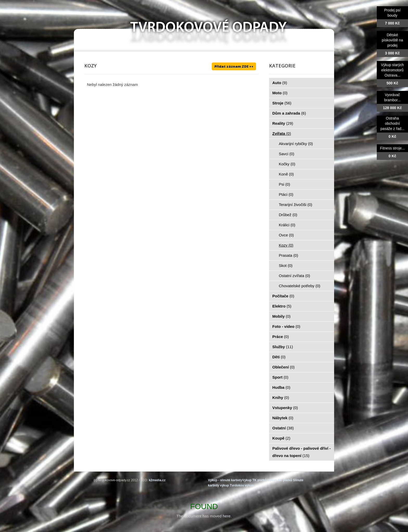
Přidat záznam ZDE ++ (234, 66)
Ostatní (283, 428)
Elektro (282, 306)
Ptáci (286, 194)
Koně (286, 174)
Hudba (281, 387)
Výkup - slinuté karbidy (225, 480)
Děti (279, 357)
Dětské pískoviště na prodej (392, 40)
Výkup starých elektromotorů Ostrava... (392, 70)
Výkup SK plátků (280, 480)
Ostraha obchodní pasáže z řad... (392, 123)
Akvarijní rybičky (296, 144)
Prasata (289, 255)
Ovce (286, 235)
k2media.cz (157, 480)
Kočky (287, 164)
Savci (287, 154)
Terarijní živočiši (296, 205)
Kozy (286, 245)
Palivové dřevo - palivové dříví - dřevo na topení (302, 452)
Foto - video (286, 326)
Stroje (282, 103)
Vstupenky (285, 408)
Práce (281, 337)
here (227, 516)
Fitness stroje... (393, 148)
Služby (283, 347)
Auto (280, 83)
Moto (280, 93)
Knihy (281, 398)
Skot (286, 265)
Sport (280, 377)
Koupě (281, 438)
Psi (285, 184)
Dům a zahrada (289, 113)
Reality (283, 123)
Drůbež (288, 215)
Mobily (282, 316)
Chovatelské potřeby (300, 286)
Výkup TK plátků (254, 480)
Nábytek (283, 418)
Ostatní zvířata (295, 276)
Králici (287, 225)
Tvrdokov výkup (242, 485)
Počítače (283, 296)
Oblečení (284, 367)
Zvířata (282, 133)
